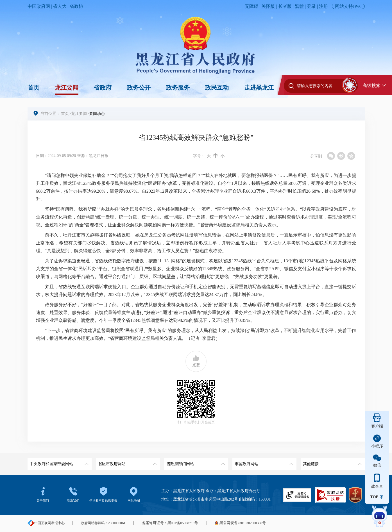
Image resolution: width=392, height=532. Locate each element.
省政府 (103, 88)
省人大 (60, 6)
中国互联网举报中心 (46, 523)
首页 (33, 88)
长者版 (285, 6)
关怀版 (268, 6)
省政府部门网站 (195, 462)
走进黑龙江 (259, 88)
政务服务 (178, 88)
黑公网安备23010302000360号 (236, 523)
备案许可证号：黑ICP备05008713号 (168, 523)
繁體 (299, 6)
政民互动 (217, 88)
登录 (311, 6)
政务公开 (139, 88)
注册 (323, 6)
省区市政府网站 (127, 462)
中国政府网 (39, 6)
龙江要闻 (67, 88)
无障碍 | (253, 6)
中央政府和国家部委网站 (59, 462)
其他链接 (332, 462)
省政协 (76, 6)
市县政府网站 (263, 462)
